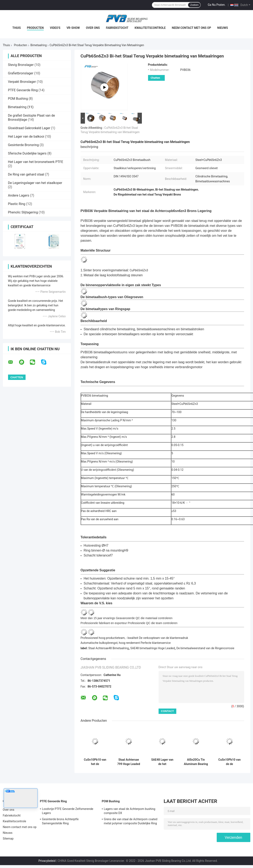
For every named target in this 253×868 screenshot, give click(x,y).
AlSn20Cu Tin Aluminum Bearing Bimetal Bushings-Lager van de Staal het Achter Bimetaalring (196, 762)
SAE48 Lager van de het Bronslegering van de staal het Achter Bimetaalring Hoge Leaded (162, 762)
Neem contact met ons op (191, 28)
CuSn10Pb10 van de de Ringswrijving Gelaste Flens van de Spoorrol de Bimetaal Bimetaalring (229, 762)
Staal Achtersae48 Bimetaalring (108, 648)
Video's (55, 28)
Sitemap (8, 839)
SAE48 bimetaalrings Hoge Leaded (153, 648)
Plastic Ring (17, 204)
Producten (35, 28)
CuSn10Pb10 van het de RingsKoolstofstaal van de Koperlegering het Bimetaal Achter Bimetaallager (95, 762)
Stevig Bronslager (21, 65)
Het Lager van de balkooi (26, 136)
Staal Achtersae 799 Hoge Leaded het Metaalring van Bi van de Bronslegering (129, 762)
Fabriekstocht (117, 28)
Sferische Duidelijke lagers (27, 153)
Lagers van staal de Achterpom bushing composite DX (130, 811)
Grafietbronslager (21, 73)
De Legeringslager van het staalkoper (35, 183)
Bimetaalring (39, 45)
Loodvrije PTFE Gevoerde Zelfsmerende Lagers (68, 811)
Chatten (155, 78)
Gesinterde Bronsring (23, 145)
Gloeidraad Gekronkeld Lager (29, 128)
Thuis (17, 28)
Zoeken (194, 5)
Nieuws (223, 28)
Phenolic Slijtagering (23, 212)
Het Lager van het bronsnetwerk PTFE (36, 162)
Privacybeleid (47, 861)
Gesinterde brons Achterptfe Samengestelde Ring (60, 821)
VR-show (73, 28)
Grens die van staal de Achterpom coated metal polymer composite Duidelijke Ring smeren (131, 822)
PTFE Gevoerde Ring (23, 90)
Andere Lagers (19, 195)
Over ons (93, 28)
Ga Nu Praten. (217, 5)
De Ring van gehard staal (26, 174)
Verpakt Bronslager (22, 82)
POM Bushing (18, 99)
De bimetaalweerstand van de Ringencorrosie (205, 648)
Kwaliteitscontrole (150, 28)
